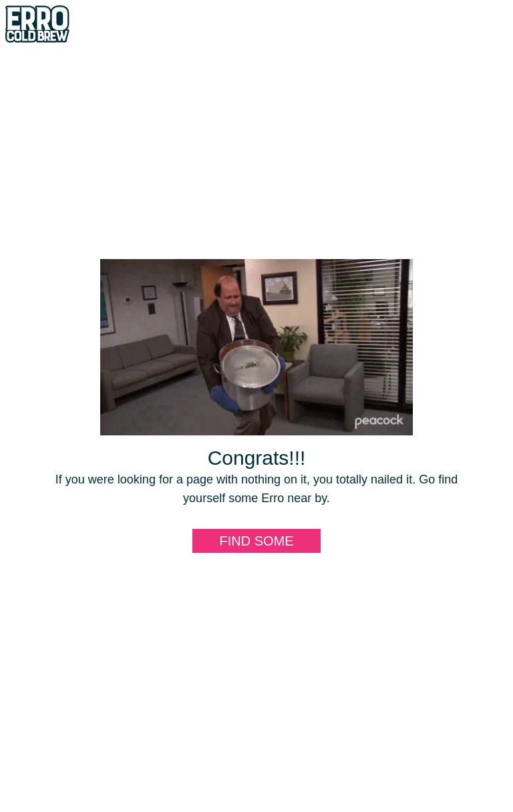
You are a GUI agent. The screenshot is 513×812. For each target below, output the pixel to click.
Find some (256, 541)
